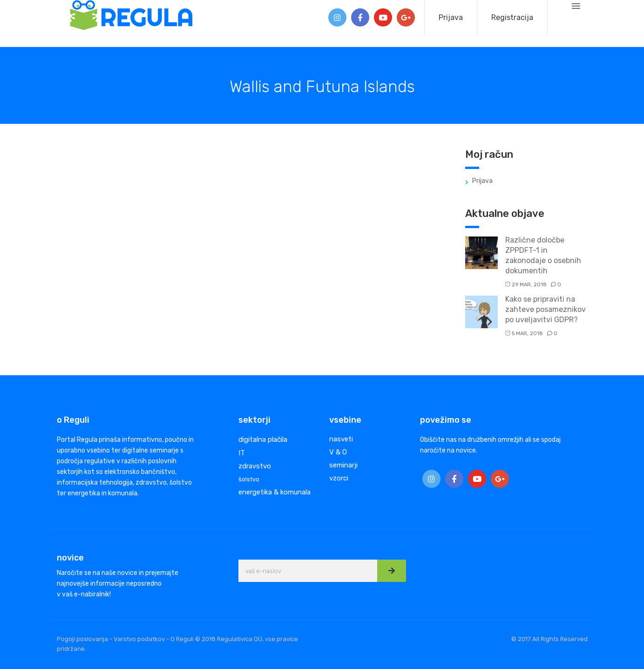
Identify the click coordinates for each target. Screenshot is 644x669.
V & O (338, 452)
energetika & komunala (275, 492)
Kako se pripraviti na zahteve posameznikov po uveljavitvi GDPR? (546, 309)
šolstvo (249, 479)
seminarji (343, 465)
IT (242, 453)
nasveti (341, 439)
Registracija (512, 17)
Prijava (451, 17)
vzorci (339, 478)
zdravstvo (255, 466)
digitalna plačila (263, 439)
